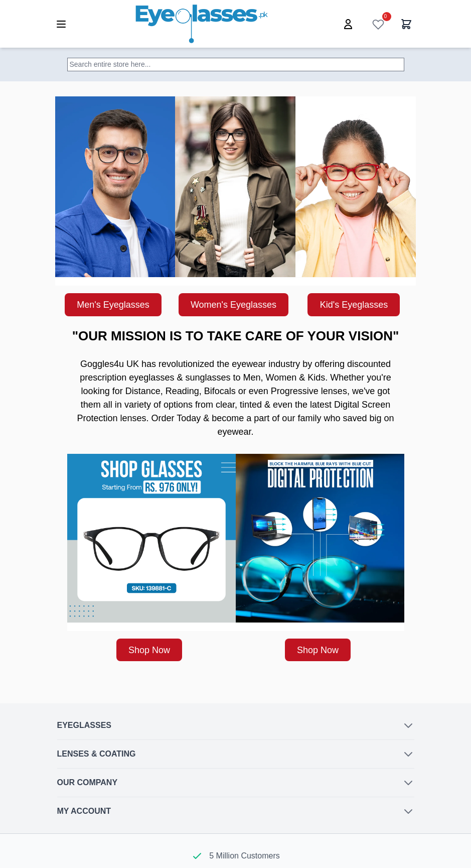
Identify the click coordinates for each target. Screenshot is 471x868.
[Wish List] (378, 24)
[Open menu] (61, 24)
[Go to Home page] (202, 24)
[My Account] (348, 24)
